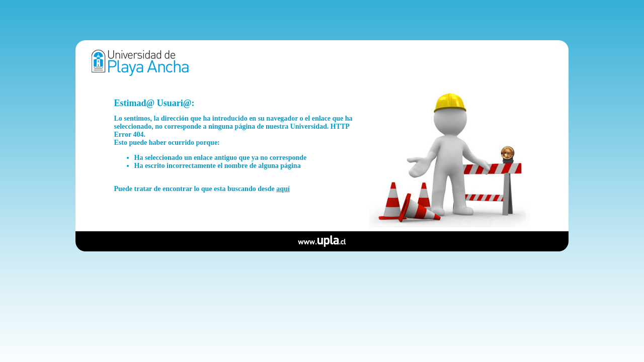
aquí (283, 189)
